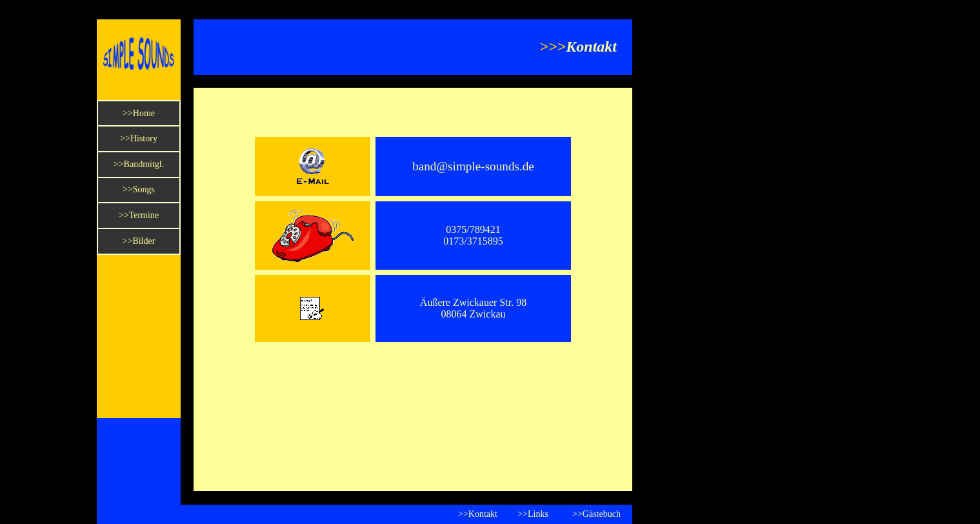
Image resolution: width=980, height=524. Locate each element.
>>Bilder (139, 241)
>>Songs (139, 189)
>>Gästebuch (596, 514)
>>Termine (139, 215)
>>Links (533, 514)
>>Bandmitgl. (139, 164)
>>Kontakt (478, 514)
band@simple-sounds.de (473, 166)
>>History (139, 138)
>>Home (139, 113)
